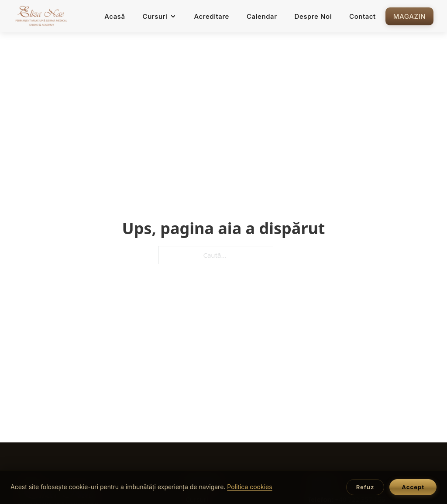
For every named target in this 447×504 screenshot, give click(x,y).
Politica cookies (249, 487)
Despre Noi (313, 16)
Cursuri (160, 16)
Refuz (365, 487)
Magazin (409, 16)
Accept (413, 487)
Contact (363, 16)
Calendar (262, 16)
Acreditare (211, 16)
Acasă (115, 16)
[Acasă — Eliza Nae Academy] (41, 16)
